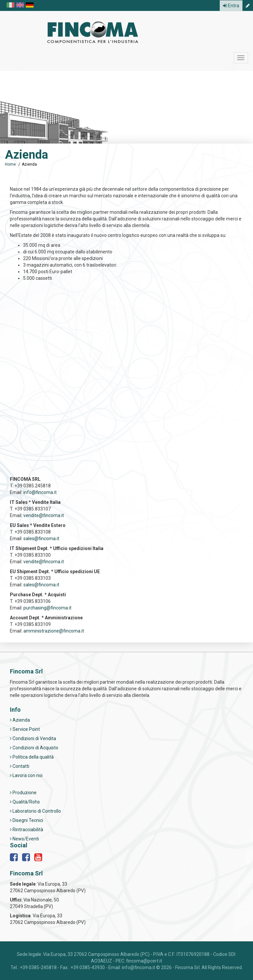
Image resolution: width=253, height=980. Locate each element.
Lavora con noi (26, 775)
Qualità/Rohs (25, 802)
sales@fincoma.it (41, 539)
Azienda (20, 720)
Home (10, 164)
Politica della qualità (32, 757)
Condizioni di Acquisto (34, 748)
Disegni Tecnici (27, 820)
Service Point (25, 729)
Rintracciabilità (27, 830)
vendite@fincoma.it (44, 515)
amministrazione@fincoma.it (54, 631)
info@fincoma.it (40, 492)
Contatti (20, 766)
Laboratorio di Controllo (35, 811)
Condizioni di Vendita (33, 738)
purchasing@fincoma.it (47, 608)
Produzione (23, 793)
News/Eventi (24, 839)
